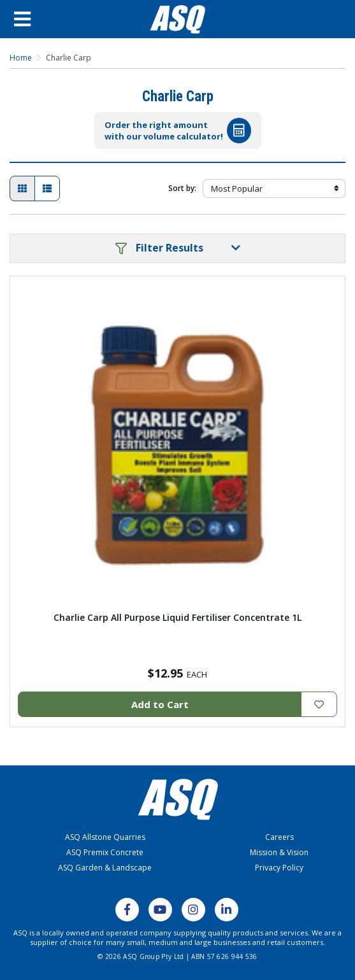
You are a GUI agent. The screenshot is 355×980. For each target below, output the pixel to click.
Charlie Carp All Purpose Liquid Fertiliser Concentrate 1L (177, 617)
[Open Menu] (41, 19)
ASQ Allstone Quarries (105, 837)
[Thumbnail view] (22, 188)
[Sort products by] (274, 188)
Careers (279, 837)
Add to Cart (160, 704)
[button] (177, 248)
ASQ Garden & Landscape (105, 868)
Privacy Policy (279, 868)
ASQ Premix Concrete (105, 852)
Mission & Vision (279, 852)
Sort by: (182, 188)
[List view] (47, 188)
